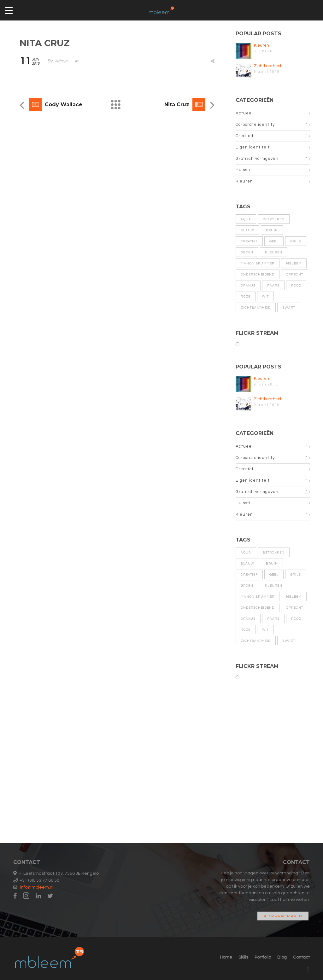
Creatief (245, 136)
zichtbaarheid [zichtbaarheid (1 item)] (256, 308)
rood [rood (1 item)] (296, 286)
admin (61, 61)
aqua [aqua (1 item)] (246, 219)
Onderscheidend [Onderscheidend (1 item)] (258, 275)
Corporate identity (255, 125)
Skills (243, 957)
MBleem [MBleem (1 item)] (294, 264)
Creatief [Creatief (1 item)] (249, 241)
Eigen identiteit (253, 147)
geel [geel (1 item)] (274, 241)
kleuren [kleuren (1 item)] (274, 252)
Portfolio (263, 957)
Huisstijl (244, 170)
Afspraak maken (283, 916)
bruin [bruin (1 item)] (272, 230)
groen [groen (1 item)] (247, 252)
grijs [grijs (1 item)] (296, 241)
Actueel (244, 113)
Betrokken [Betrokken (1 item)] (274, 219)
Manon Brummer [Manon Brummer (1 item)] (258, 264)
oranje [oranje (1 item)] (248, 286)
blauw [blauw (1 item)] (247, 230)
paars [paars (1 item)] (273, 286)
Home (226, 957)
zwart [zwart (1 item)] (289, 308)
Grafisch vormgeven (257, 159)
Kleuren (261, 45)
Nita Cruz (177, 104)
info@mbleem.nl (37, 887)
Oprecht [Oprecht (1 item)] (295, 275)
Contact (301, 957)
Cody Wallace (64, 104)
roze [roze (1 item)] (246, 297)
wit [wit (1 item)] (265, 297)
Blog (282, 957)
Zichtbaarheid (267, 66)
